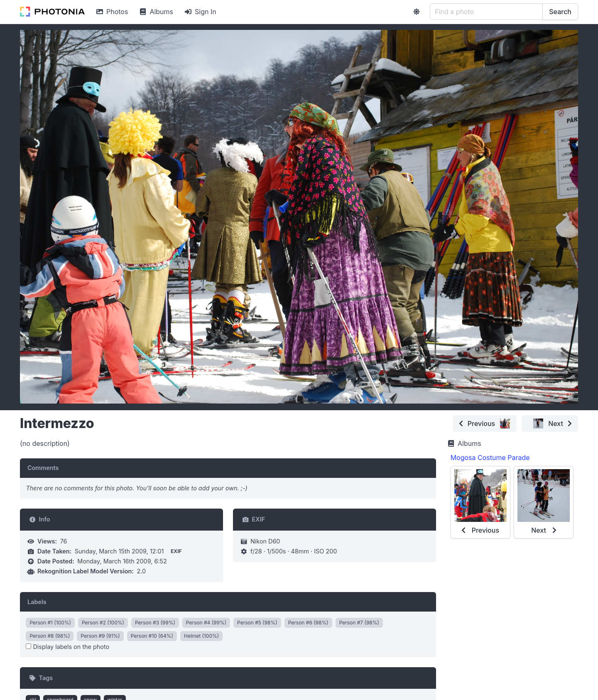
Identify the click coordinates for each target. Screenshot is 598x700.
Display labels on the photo (67, 647)
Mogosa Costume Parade (490, 458)
